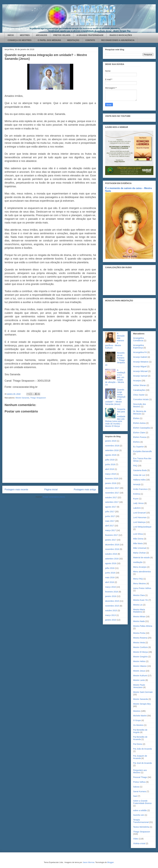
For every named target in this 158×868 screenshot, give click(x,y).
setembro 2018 (112, 450)
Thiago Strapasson (38, 398)
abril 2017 (110, 526)
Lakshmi (137, 508)
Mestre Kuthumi (140, 676)
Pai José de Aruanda (142, 763)
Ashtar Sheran (140, 385)
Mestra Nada (139, 621)
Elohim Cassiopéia (141, 428)
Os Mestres (138, 725)
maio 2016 (110, 577)
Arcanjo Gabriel (140, 357)
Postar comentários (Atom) (54, 497)
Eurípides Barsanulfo (142, 451)
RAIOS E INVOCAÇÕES (121, 35)
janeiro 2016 (111, 596)
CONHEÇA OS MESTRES (20, 40)
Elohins (136, 442)
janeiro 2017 (111, 540)
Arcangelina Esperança (138, 346)
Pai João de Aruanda (142, 749)
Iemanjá (137, 484)
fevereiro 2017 (112, 535)
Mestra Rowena (140, 638)
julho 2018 (110, 460)
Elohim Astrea (139, 423)
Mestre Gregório (140, 657)
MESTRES (25, 35)
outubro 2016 (111, 554)
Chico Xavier (139, 395)
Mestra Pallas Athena (143, 626)
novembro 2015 (112, 606)
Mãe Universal (140, 548)
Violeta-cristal (139, 843)
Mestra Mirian (139, 617)
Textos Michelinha (141, 827)
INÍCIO (11, 35)
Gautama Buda (140, 470)
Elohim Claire (139, 433)
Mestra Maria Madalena (139, 611)
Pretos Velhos (139, 782)
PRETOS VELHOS (62, 35)
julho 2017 (110, 512)
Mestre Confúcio (140, 647)
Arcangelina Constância (138, 339)
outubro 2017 (111, 497)
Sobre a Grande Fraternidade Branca (142, 802)
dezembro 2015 (112, 601)
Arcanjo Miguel (140, 367)
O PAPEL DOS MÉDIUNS (49, 40)
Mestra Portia (139, 633)
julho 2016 (110, 568)
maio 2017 (110, 521)
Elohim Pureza (140, 437)
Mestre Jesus (139, 671)
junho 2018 (110, 464)
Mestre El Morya (140, 652)
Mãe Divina (138, 539)
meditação (138, 562)
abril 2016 (110, 582)
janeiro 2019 (111, 441)
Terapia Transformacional (141, 821)
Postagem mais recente (16, 490)
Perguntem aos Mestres (140, 771)
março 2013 (110, 615)
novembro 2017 (112, 493)
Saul (135, 796)
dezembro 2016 (112, 545)
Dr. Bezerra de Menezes (140, 413)
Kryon (136, 499)
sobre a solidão (140, 810)
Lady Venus (138, 503)
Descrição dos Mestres (140, 405)
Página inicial (51, 490)
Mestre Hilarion (140, 666)
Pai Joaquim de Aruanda (140, 757)
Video (136, 839)
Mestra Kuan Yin (141, 600)
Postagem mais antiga (85, 490)
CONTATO (90, 40)
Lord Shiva (138, 534)
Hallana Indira (139, 480)
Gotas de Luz (139, 475)
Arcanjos (137, 381)
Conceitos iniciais (141, 399)
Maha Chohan (139, 553)
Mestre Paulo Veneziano (139, 686)
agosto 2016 (111, 563)
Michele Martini (140, 716)
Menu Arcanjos (140, 567)
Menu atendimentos (142, 572)
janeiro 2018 (111, 483)
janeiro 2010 (111, 620)
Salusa (136, 787)
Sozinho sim (139, 815)
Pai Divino (138, 744)
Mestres (137, 711)
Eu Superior (138, 447)
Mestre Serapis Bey (142, 704)
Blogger (110, 862)
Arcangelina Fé (140, 352)
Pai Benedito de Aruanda (140, 738)
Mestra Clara (139, 595)
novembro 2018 (112, 446)
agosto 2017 (111, 507)
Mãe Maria (138, 543)
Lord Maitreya (139, 522)
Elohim (136, 418)
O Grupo (137, 720)
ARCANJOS (41, 35)
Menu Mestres (140, 584)
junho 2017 (110, 516)
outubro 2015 (111, 611)
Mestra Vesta (139, 643)
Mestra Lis (138, 605)
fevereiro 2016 (112, 592)
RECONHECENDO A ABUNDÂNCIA (118, 40)
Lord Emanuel (139, 513)
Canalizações (139, 390)
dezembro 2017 (112, 488)
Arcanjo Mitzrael (140, 371)
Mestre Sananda (22, 398)
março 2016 (110, 587)
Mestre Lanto (139, 680)
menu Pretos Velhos (142, 588)
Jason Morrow (88, 862)
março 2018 (110, 474)
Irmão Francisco (140, 489)
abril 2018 (110, 469)
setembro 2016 (112, 559)
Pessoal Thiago (140, 777)
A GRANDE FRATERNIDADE (90, 35)
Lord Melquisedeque (142, 527)
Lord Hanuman (140, 517)
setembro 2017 (112, 502)
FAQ (135, 466)
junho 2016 (110, 573)
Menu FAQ (138, 579)
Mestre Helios (139, 661)
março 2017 (110, 530)
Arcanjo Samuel (140, 376)
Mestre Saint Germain (143, 692)
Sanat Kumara (140, 791)
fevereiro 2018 (112, 479)
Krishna (137, 494)
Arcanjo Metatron (141, 362)
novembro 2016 (112, 549)
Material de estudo (141, 558)
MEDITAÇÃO (73, 40)
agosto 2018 (111, 455)
